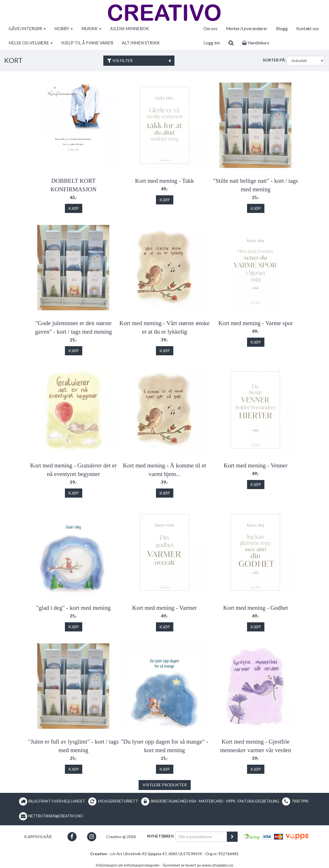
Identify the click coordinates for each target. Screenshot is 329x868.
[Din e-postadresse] (201, 837)
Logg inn (212, 43)
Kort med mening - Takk (165, 181)
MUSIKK (91, 28)
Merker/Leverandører (247, 28)
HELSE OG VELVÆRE (31, 43)
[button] (72, 837)
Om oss (210, 28)
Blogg (282, 28)
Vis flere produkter (165, 785)
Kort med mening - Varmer (164, 608)
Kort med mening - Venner (256, 465)
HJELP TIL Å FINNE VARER (87, 43)
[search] (231, 43)
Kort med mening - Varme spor (255, 323)
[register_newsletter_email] (232, 837)
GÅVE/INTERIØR (27, 28)
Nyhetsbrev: (161, 836)
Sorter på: (274, 60)
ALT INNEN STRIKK (141, 43)
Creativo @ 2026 (121, 837)
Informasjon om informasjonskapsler (128, 865)
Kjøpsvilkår (38, 837)
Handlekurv (256, 43)
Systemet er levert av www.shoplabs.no (198, 865)
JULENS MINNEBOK (129, 28)
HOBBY (64, 28)
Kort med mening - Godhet (255, 608)
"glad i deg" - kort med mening (74, 608)
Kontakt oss (308, 28)
